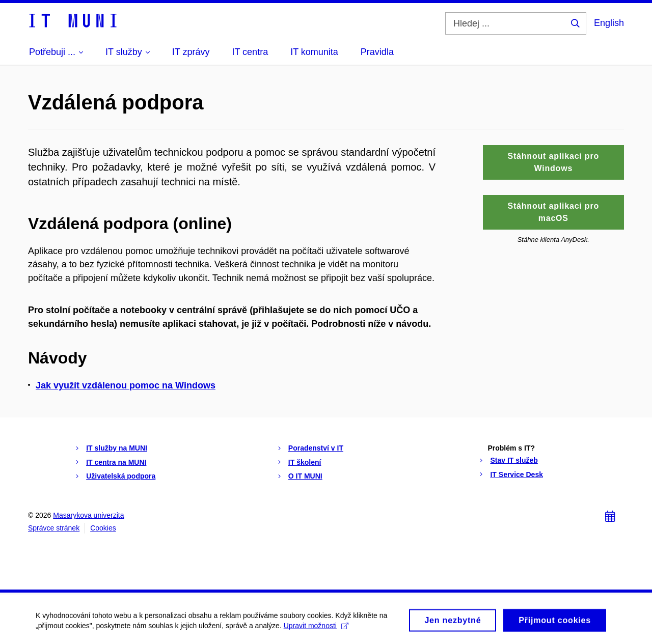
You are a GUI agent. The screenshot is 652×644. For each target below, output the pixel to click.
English (609, 23)
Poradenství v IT (316, 448)
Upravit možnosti (316, 629)
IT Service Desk (517, 474)
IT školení (305, 462)
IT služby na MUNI (117, 448)
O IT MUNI (305, 476)
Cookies (103, 528)
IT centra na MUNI (116, 462)
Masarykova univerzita (88, 515)
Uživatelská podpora (121, 476)
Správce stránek (54, 528)
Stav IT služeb (514, 460)
